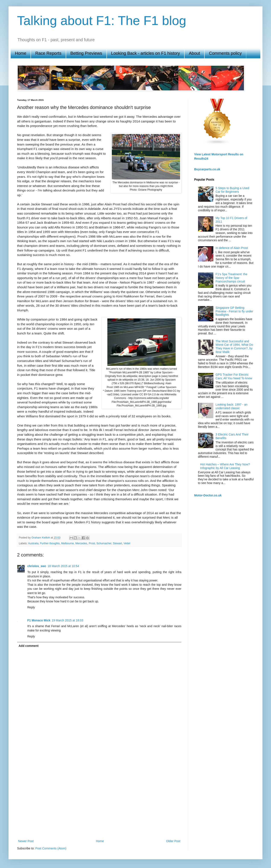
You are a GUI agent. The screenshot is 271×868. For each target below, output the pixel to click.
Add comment (28, 646)
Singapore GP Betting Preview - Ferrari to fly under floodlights (234, 311)
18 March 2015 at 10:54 (63, 566)
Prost (92, 543)
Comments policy (225, 53)
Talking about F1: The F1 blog (102, 21)
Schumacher (104, 543)
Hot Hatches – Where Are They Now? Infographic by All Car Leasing (225, 466)
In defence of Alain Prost (232, 248)
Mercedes (81, 543)
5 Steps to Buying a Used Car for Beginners (232, 190)
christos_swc (37, 566)
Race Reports (48, 53)
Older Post (173, 841)
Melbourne (68, 543)
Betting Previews (86, 53)
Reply (31, 607)
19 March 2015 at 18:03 (67, 620)
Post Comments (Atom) (51, 848)
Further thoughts (50, 543)
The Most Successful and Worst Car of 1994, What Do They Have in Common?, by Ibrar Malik (234, 347)
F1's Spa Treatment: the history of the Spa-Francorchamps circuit (231, 278)
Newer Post (26, 841)
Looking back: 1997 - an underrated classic (231, 406)
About (194, 53)
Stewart (117, 543)
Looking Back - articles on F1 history (146, 53)
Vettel (127, 543)
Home (21, 53)
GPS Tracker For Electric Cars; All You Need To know (234, 376)
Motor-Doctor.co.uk (208, 495)
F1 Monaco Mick (39, 620)
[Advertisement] (42, 791)
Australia (33, 543)
